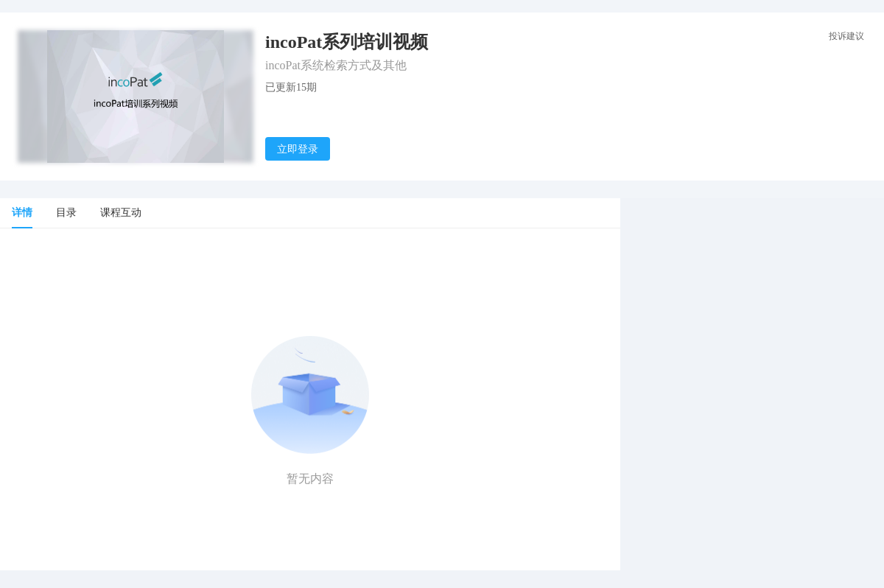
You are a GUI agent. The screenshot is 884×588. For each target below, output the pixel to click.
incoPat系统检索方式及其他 (336, 65)
